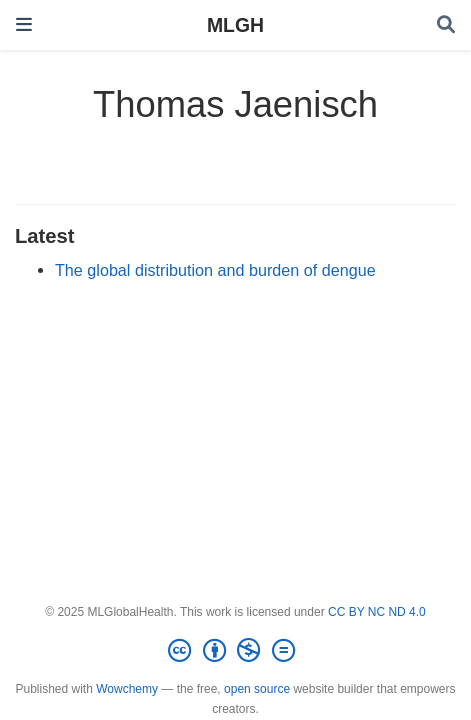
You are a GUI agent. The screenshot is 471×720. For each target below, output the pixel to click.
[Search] (446, 25)
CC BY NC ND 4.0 (377, 612)
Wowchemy (127, 689)
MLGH (235, 25)
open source (257, 689)
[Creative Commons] (235, 651)
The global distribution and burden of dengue (215, 270)
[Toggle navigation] (24, 24)
